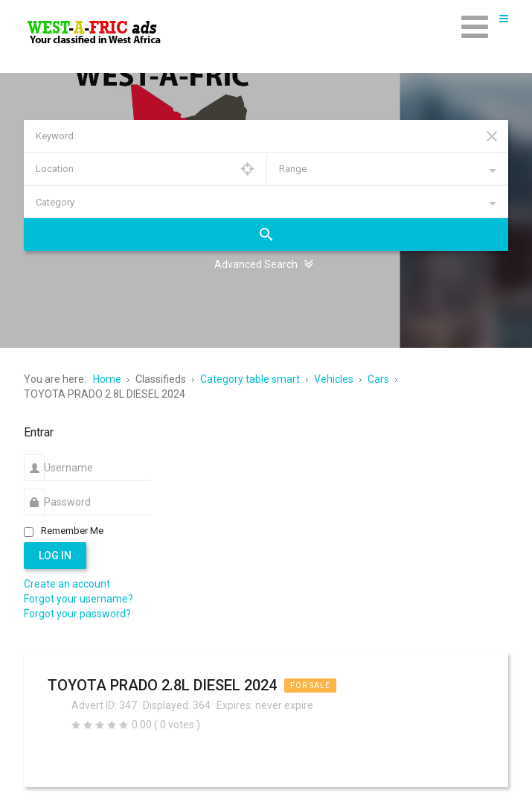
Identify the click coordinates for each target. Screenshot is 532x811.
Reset (492, 136)
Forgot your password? (77, 614)
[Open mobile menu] (475, 26)
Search (266, 235)
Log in (55, 556)
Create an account (67, 584)
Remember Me (72, 531)
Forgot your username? (78, 599)
